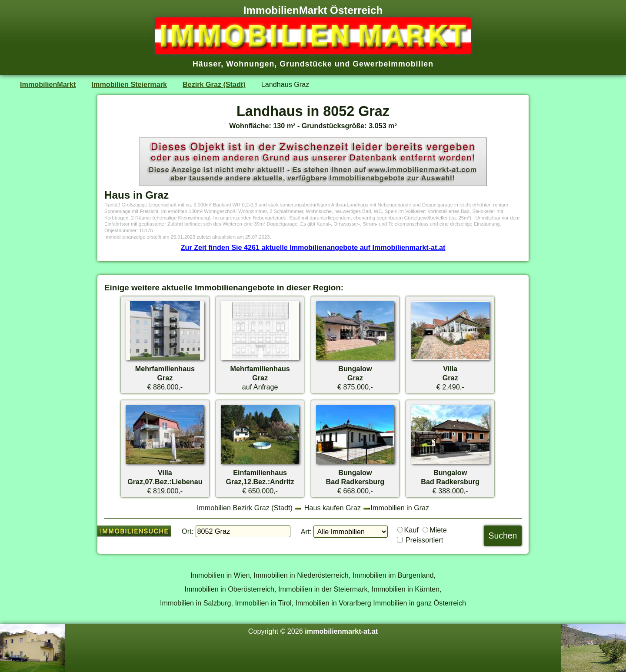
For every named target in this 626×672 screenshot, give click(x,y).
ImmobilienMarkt (48, 84)
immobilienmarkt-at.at (341, 631)
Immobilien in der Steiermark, (324, 589)
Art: (306, 532)
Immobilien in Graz (400, 508)
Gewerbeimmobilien (393, 64)
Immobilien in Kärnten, (407, 589)
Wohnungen (250, 64)
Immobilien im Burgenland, (394, 575)
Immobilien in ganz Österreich (420, 603)
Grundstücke (306, 64)
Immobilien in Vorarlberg (333, 603)
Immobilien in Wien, (221, 575)
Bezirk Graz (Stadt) (214, 84)
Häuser (207, 64)
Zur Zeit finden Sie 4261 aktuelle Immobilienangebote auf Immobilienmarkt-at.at (313, 247)
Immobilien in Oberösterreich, (231, 589)
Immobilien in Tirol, (264, 603)
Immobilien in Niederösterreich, (302, 575)
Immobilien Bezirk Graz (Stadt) (245, 508)
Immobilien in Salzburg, (196, 603)
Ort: (188, 531)
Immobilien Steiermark (129, 84)
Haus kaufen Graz (333, 508)
